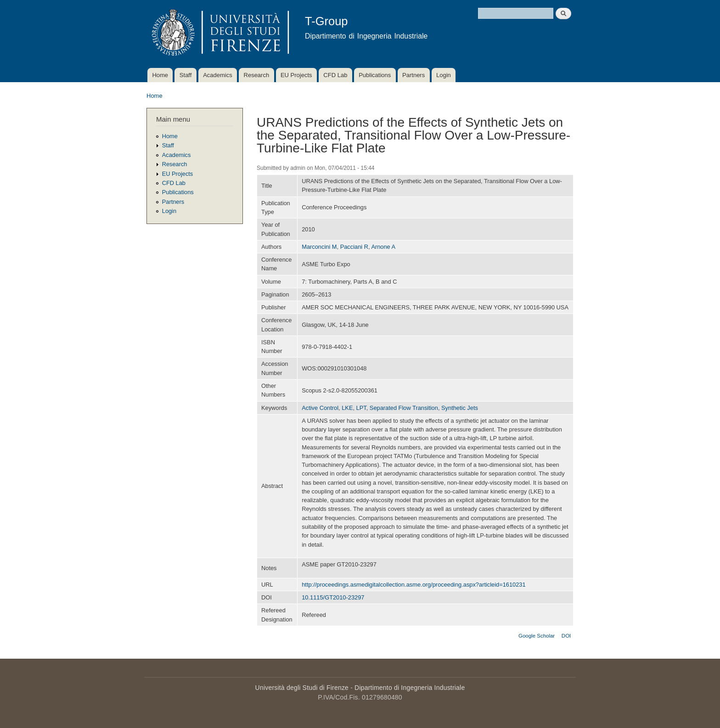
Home (160, 75)
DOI (566, 636)
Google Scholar (537, 636)
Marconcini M (319, 247)
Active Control (320, 408)
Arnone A (383, 247)
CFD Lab (335, 75)
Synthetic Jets (460, 408)
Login (444, 75)
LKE (347, 408)
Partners (413, 75)
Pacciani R (354, 247)
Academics (218, 75)
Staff (186, 75)
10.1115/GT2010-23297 (333, 597)
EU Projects (296, 75)
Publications (375, 75)
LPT (361, 408)
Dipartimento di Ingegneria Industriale (410, 688)
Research (257, 75)
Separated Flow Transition (404, 408)
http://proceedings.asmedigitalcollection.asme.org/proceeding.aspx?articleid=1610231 (413, 585)
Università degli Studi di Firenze (302, 688)
